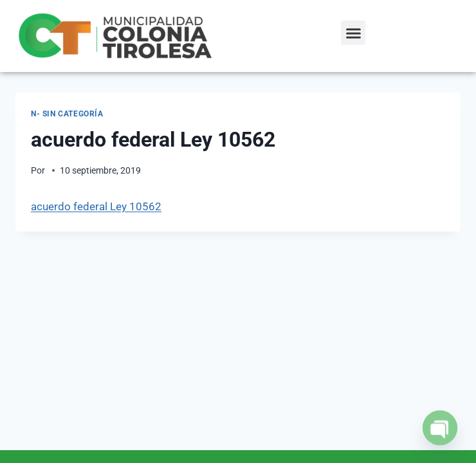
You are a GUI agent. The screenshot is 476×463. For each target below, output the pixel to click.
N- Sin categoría (67, 114)
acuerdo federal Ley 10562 (96, 206)
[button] (353, 33)
